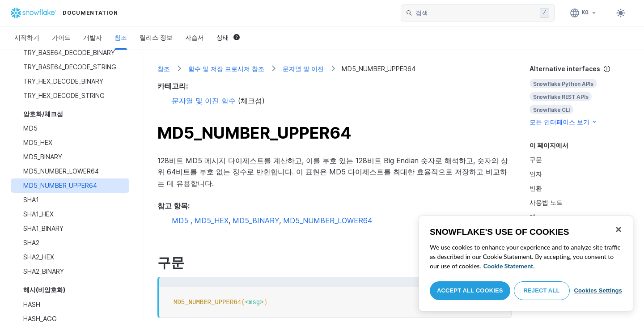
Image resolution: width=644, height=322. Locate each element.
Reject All (542, 290)
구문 (536, 159)
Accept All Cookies (470, 290)
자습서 (195, 37)
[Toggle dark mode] (621, 13)
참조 (121, 37)
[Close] (619, 229)
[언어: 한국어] (583, 13)
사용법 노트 (546, 202)
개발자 (93, 37)
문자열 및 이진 (303, 69)
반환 (536, 188)
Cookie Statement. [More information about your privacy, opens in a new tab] (509, 266)
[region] (526, 263)
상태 (228, 37)
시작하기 (27, 37)
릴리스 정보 (156, 37)
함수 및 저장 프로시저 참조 (226, 69)
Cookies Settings (598, 290)
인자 (536, 174)
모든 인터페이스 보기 (563, 122)
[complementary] (580, 95)
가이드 (61, 37)
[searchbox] (476, 13)
